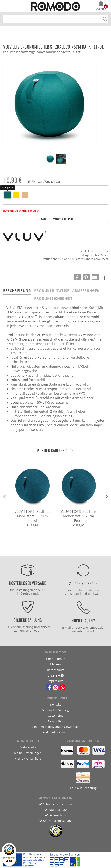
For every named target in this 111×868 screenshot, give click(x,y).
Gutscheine (56, 716)
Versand (75, 594)
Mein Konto (28, 747)
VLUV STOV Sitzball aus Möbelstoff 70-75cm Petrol (79, 516)
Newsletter (55, 721)
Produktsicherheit (53, 298)
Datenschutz (56, 670)
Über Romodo (56, 659)
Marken (55, 664)
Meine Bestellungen (28, 753)
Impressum (56, 681)
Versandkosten (53, 182)
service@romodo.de (90, 627)
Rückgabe (95, 594)
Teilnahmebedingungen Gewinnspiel (56, 727)
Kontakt (55, 705)
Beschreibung (17, 291)
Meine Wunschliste (28, 758)
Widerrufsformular (56, 732)
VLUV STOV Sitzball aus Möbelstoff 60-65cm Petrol (32, 516)
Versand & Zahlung (56, 710)
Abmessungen (86, 291)
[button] (101, 7)
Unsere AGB (56, 675)
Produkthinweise (52, 291)
